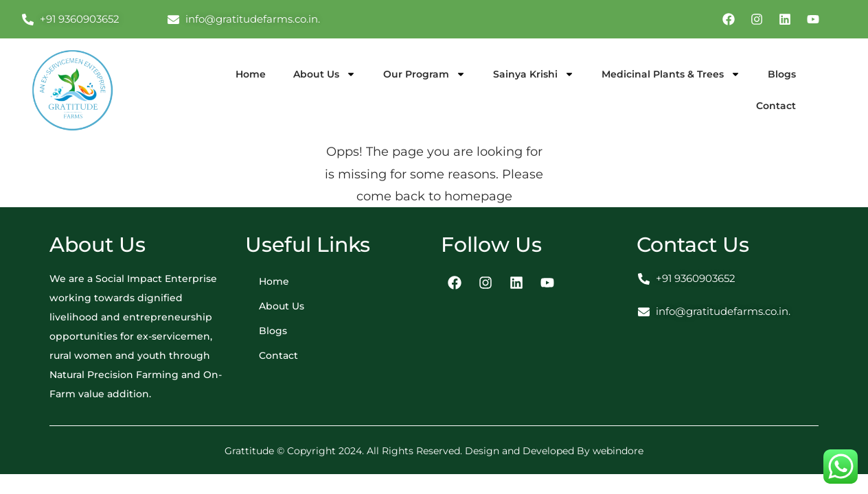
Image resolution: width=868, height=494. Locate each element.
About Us (324, 74)
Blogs (782, 74)
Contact (776, 106)
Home (251, 74)
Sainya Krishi (534, 74)
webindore (618, 451)
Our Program (424, 74)
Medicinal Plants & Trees (671, 74)
